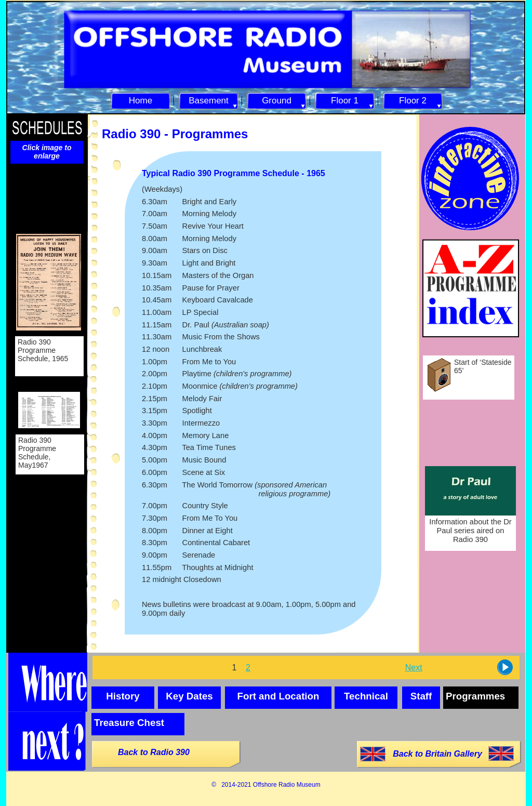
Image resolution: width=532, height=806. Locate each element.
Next (414, 668)
